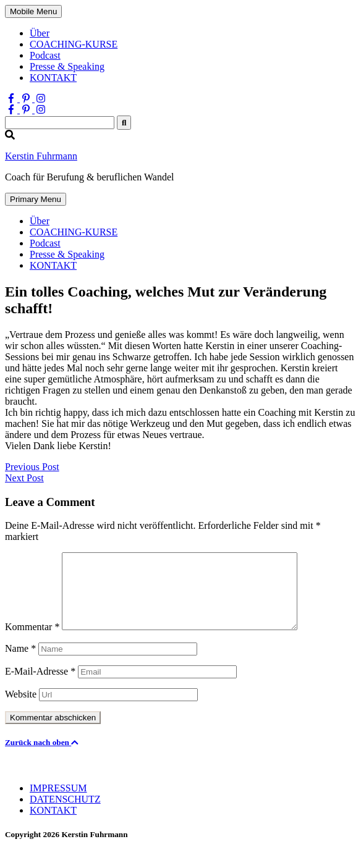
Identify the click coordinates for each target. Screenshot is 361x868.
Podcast (45, 55)
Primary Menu (36, 199)
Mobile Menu (33, 11)
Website (21, 709)
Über (40, 33)
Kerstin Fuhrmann (41, 156)
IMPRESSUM (58, 803)
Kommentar (32, 642)
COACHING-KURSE (74, 44)
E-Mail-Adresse (40, 686)
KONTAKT (53, 78)
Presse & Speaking (67, 66)
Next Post (24, 478)
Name (20, 663)
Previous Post (32, 467)
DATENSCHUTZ (65, 814)
